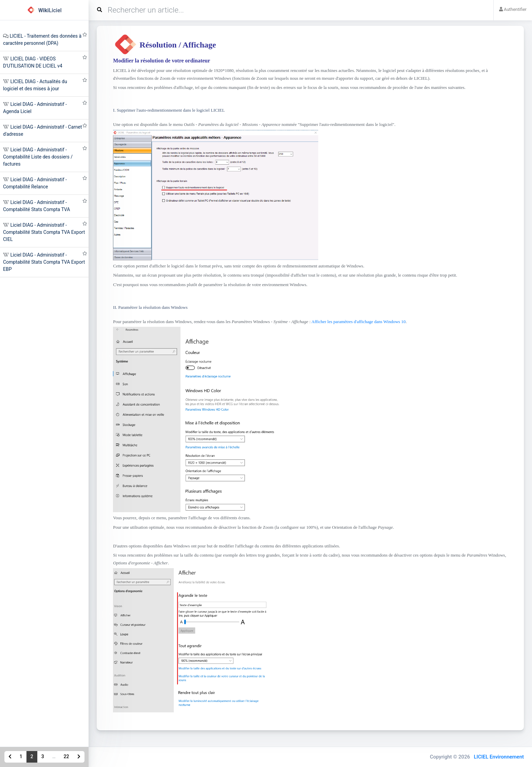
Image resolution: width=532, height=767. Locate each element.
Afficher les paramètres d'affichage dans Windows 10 (359, 322)
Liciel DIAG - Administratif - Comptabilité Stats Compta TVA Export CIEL (44, 232)
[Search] (293, 10)
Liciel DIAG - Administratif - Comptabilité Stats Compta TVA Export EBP (44, 262)
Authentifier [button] (513, 9)
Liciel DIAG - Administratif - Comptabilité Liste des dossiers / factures (38, 157)
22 (66, 756)
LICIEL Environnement (499, 757)
